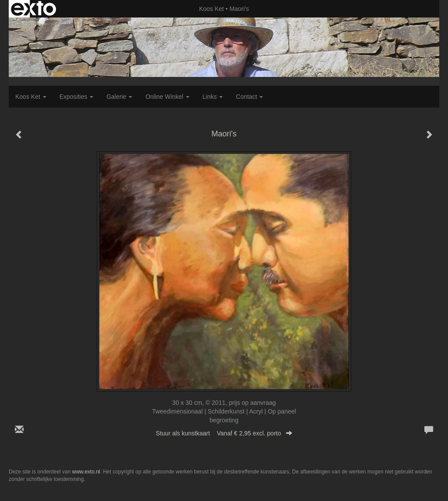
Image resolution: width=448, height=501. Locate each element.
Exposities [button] (77, 97)
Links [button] (213, 97)
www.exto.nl (86, 472)
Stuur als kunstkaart (224, 433)
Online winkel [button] (167, 97)
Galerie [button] (119, 97)
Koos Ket (212, 9)
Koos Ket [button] (31, 97)
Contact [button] (249, 97)
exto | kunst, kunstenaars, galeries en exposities (33, 9)
